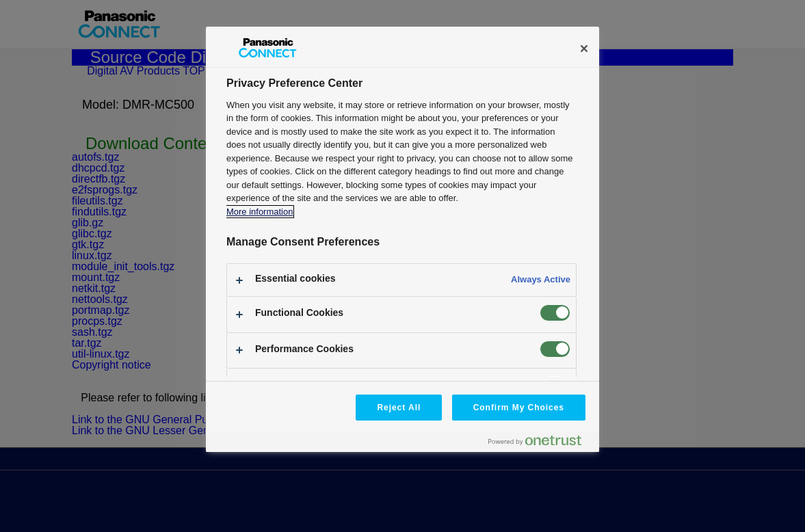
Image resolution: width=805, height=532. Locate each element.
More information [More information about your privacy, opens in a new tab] (260, 212)
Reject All (399, 408)
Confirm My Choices (519, 408)
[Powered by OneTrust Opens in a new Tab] (540, 443)
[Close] (584, 49)
